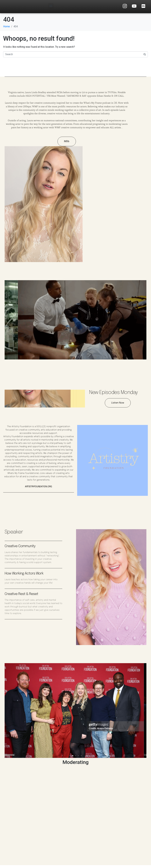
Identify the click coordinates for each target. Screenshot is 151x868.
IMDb (63, 144)
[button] (51, 6)
